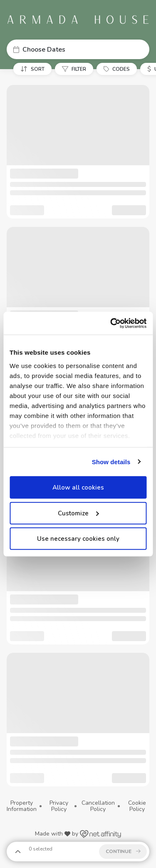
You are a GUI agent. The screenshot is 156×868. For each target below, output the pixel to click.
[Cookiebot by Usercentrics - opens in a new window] (111, 323)
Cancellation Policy (98, 806)
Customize (78, 513)
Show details (111, 461)
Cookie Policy (137, 806)
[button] (78, 49)
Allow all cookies (78, 487)
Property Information (22, 806)
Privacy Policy (59, 806)
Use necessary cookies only (78, 539)
